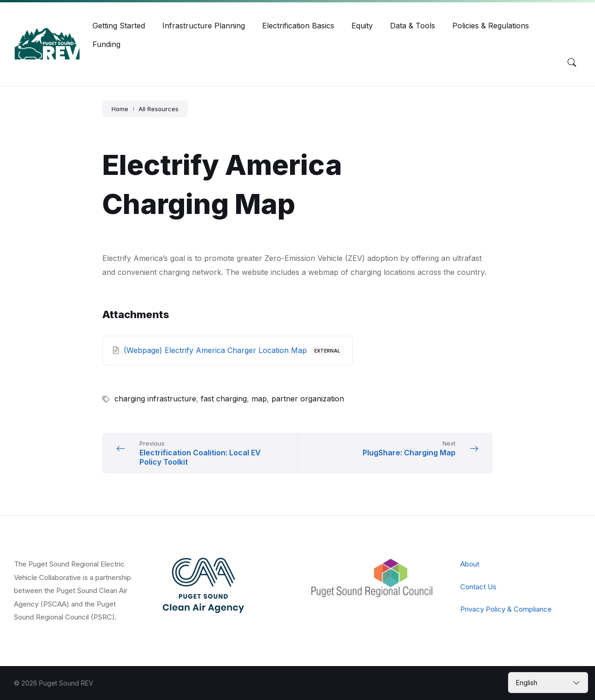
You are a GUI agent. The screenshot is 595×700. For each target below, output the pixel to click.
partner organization (308, 399)
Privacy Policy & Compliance (506, 609)
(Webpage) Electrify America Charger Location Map (216, 350)
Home (120, 109)
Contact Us (478, 587)
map (259, 399)
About (470, 564)
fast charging (224, 399)
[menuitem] (119, 26)
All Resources (159, 109)
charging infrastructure (155, 399)
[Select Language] (548, 683)
